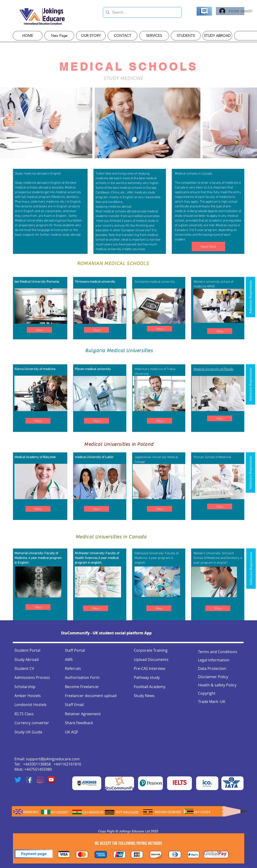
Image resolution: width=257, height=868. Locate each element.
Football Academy (150, 687)
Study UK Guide (28, 732)
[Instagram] (40, 780)
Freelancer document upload (91, 696)
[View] (39, 330)
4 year (33, 558)
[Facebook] (29, 780)
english (222, 563)
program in (208, 563)
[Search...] (142, 12)
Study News (144, 696)
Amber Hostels (28, 696)
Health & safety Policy (217, 685)
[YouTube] (51, 780)
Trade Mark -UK (212, 702)
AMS (69, 660)
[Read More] (208, 247)
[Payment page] (34, 854)
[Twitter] (18, 780)
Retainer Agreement (83, 714)
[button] (250, 297)
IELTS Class (24, 714)
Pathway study (147, 677)
